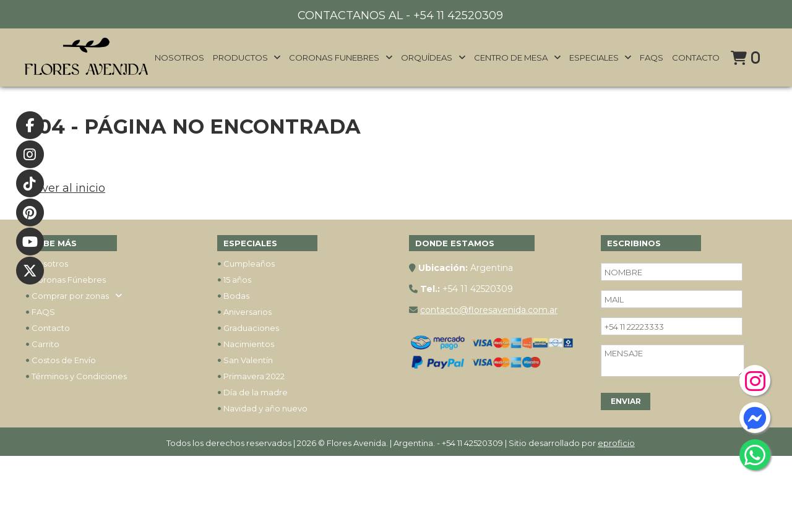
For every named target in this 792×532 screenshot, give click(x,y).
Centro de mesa (518, 58)
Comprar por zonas (74, 296)
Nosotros (179, 58)
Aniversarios (244, 312)
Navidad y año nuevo (262, 408)
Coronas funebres (341, 58)
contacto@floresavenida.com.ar (489, 310)
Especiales (601, 58)
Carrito (42, 344)
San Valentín (245, 360)
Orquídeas (433, 58)
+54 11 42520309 (458, 15)
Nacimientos (246, 344)
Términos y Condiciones (76, 376)
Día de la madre (252, 392)
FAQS (40, 312)
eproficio (616, 443)
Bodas (233, 296)
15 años (234, 280)
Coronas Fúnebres (66, 280)
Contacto (696, 58)
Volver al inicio (65, 188)
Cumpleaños (246, 264)
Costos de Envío (61, 360)
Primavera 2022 (251, 376)
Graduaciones (248, 328)
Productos (247, 58)
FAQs (652, 58)
